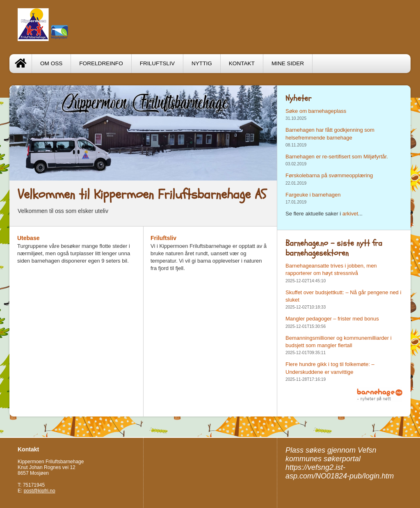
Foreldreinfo (101, 63)
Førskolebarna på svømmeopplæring (329, 175)
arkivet (350, 214)
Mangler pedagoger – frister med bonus (332, 319)
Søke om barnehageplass (316, 111)
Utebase (28, 238)
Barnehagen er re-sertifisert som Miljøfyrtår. (337, 157)
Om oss (51, 63)
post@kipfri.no (40, 491)
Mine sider (288, 63)
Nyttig (202, 63)
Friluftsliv (157, 63)
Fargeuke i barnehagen (313, 195)
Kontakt (242, 63)
